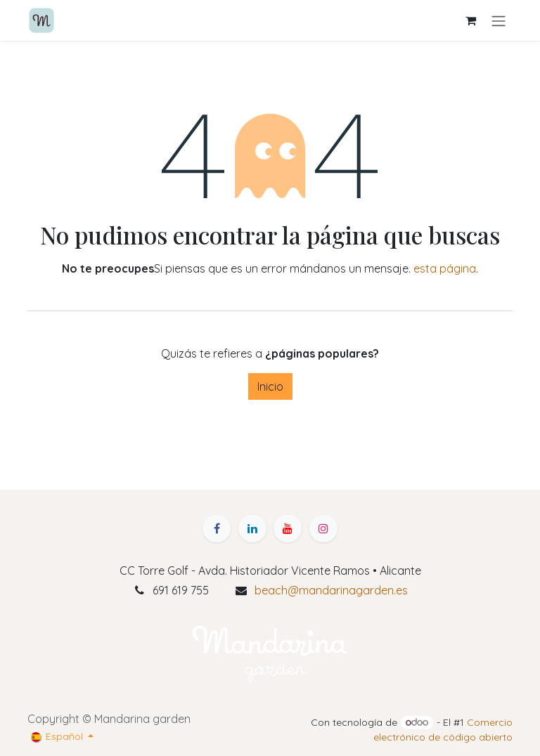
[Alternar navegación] (499, 20)
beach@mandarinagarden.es (331, 590)
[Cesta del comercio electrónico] (470, 20)
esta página (445, 268)
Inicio (270, 386)
